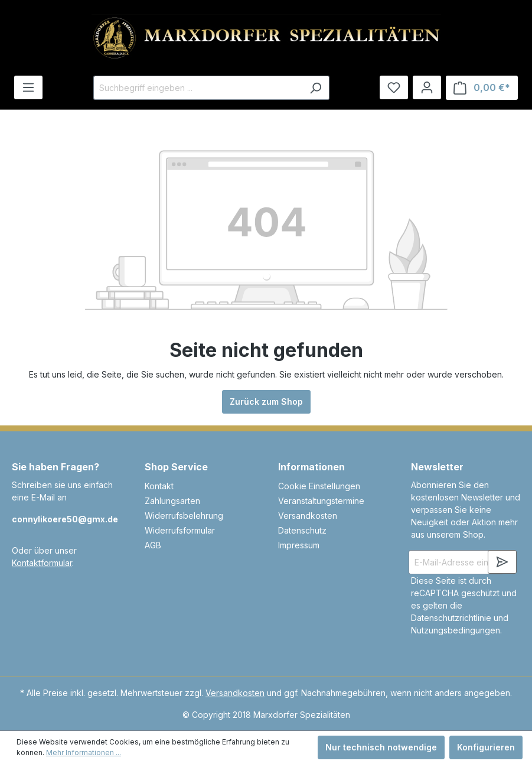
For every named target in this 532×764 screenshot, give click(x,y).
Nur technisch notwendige (381, 747)
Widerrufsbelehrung (184, 516)
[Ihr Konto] (427, 87)
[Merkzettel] (394, 87)
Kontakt (159, 486)
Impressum (299, 545)
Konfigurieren (486, 747)
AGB (153, 545)
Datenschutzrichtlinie (451, 618)
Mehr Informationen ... (84, 752)
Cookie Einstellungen (319, 486)
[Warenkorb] (482, 88)
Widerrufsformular (180, 530)
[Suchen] (316, 88)
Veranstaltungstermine (321, 501)
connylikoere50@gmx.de (65, 519)
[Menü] (28, 87)
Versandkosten (308, 516)
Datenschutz (302, 530)
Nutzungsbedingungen (456, 630)
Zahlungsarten (172, 501)
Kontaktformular (42, 563)
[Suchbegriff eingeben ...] (198, 88)
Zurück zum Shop (266, 401)
